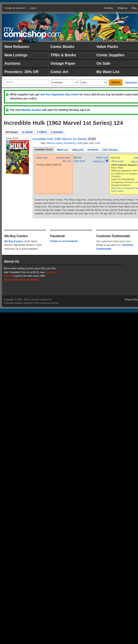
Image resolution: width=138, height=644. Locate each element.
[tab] (44, 150)
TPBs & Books (63, 55)
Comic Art (59, 72)
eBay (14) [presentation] (78, 150)
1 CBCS (42, 132)
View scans (117, 161)
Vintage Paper (63, 63)
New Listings (16, 55)
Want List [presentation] (62, 150)
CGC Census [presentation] (110, 150)
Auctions (12, 63)
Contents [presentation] (93, 150)
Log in (33, 8)
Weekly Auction (31, 110)
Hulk (98, 143)
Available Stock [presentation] (44, 150)
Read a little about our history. (22, 280)
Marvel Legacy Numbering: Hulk (65, 143)
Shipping (122, 8)
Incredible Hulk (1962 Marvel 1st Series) (60, 139)
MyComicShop (33, 33)
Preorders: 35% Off (21, 72)
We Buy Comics (14, 241)
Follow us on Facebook (64, 241)
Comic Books (62, 47)
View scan (42, 158)
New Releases (17, 47)
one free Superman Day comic (60, 94)
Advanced (131, 83)
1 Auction (57, 132)
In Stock (27, 132)
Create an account (15, 8)
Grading (108, 8)
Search (115, 82)
